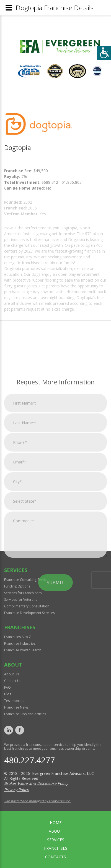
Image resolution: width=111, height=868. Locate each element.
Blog (8, 694)
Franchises (56, 848)
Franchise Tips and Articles (25, 714)
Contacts (56, 857)
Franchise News (16, 707)
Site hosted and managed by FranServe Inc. (37, 801)
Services (56, 840)
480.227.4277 (30, 760)
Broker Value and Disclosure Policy (36, 783)
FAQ (7, 687)
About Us (11, 674)
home (56, 823)
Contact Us (13, 681)
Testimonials (14, 701)
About (56, 831)
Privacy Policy (16, 790)
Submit (56, 659)
